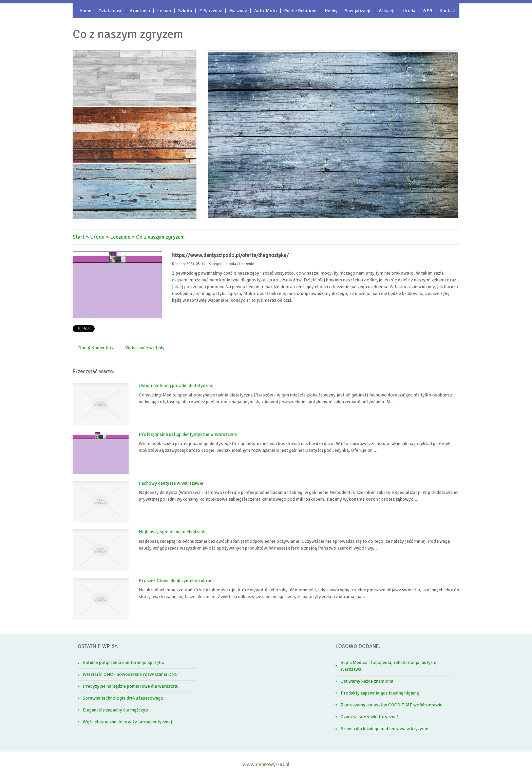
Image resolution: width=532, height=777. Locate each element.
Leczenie (120, 237)
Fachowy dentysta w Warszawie (171, 483)
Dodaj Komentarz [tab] (96, 348)
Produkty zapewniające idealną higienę (380, 693)
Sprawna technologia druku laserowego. (124, 698)
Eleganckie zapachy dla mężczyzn (116, 710)
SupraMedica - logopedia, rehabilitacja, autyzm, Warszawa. (389, 666)
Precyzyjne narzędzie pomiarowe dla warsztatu (131, 686)
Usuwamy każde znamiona (367, 681)
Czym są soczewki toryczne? (370, 717)
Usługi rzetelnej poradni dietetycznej (176, 385)
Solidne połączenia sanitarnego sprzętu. (123, 662)
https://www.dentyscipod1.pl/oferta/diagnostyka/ (230, 255)
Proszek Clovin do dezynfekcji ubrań (176, 581)
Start (79, 237)
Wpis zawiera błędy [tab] (145, 348)
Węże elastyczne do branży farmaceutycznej (127, 722)
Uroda (97, 237)
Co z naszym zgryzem (160, 237)
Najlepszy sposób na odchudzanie (173, 532)
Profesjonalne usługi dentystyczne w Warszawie (188, 434)
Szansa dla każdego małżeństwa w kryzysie (384, 729)
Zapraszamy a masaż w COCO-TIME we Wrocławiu (392, 705)
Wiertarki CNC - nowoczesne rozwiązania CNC (130, 674)
